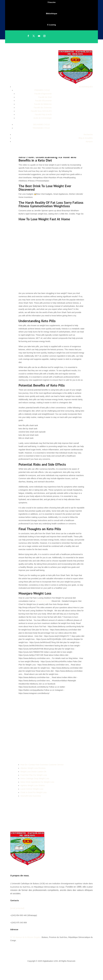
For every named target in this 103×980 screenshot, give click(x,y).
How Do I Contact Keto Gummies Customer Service (42, 765)
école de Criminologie (43, 118)
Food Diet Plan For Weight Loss (34, 775)
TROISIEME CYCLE (41, 128)
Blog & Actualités (86, 138)
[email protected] (44, 601)
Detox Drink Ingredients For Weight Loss (37, 782)
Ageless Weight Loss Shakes (33, 785)
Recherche (88, 135)
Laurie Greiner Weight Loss (32, 789)
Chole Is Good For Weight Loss (33, 792)
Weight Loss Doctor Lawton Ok (33, 772)
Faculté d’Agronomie (43, 94)
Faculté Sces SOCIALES (41, 111)
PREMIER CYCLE (42, 90)
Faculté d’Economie (43, 101)
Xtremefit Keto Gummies (31, 796)
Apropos (89, 141)
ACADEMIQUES (86, 87)
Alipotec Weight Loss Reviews (33, 768)
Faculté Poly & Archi (43, 115)
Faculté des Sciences (43, 108)
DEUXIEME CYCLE (41, 125)
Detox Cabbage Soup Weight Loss (35, 779)
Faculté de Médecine (43, 104)
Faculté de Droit (45, 97)
